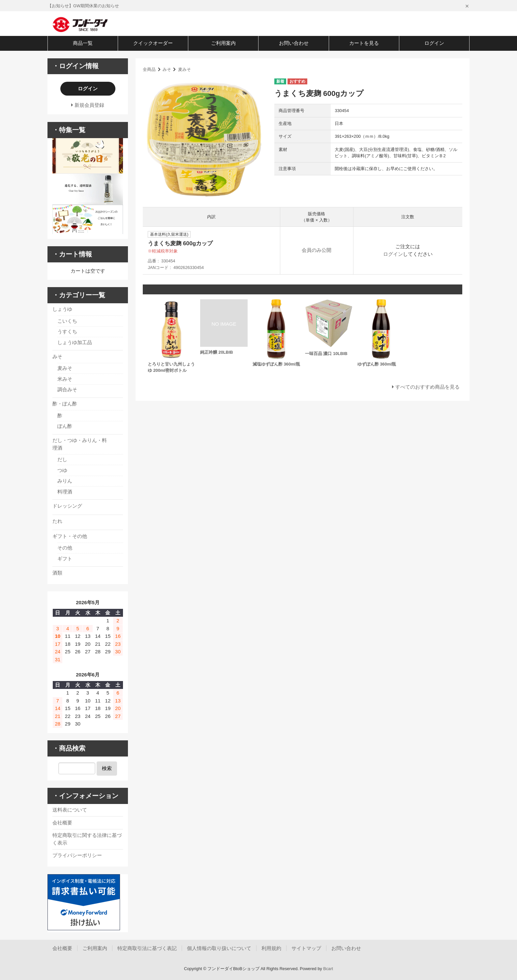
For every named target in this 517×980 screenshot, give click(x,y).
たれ (57, 521)
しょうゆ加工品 (75, 342)
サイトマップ (306, 948)
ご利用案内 (223, 43)
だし (62, 459)
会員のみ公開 (317, 250)
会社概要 (62, 823)
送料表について (70, 810)
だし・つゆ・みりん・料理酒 (80, 444)
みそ (167, 69)
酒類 (57, 573)
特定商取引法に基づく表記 (147, 948)
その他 (65, 548)
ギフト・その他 (70, 536)
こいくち (67, 321)
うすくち (67, 331)
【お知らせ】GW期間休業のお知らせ (83, 6)
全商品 (149, 69)
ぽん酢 (65, 426)
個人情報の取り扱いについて (219, 948)
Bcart (328, 969)
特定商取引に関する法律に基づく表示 (87, 839)
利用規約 (271, 948)
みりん (65, 481)
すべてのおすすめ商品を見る (427, 387)
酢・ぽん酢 (65, 404)
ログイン (434, 43)
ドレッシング (67, 506)
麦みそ (184, 69)
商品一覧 (83, 43)
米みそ (65, 379)
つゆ (62, 470)
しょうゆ (62, 309)
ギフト (65, 559)
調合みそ (67, 389)
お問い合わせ (294, 43)
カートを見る (364, 43)
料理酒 (65, 492)
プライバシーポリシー (77, 855)
